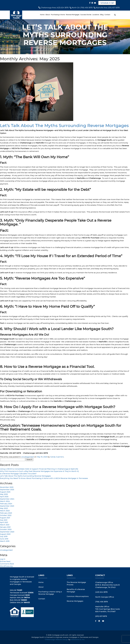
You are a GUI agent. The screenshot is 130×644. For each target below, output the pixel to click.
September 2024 (7, 499)
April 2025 (4, 497)
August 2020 (5, 534)
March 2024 (5, 501)
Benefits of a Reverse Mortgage (76, 591)
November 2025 (7, 487)
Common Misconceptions (78, 596)
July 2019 (4, 536)
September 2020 (7, 532)
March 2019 (5, 541)
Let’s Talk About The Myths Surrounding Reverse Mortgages (64, 125)
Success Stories (86, 15)
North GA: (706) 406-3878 (81, 8)
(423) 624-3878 (101, 592)
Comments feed (7, 564)
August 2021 (5, 518)
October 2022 (6, 515)
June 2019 (4, 539)
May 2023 (4, 508)
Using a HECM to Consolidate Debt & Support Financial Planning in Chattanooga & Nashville (39, 469)
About (48, 15)
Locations (96, 15)
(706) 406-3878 (101, 602)
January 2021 (5, 527)
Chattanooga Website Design (56, 639)
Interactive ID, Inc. (78, 639)
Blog (102, 15)
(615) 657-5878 (101, 616)
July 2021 (4, 520)
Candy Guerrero (57, 457)
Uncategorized (28, 457)
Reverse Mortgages (73, 15)
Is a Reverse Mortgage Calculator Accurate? (18, 474)
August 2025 (5, 492)
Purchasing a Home (58, 15)
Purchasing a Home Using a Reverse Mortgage (50, 593)
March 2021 (5, 525)
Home (42, 15)
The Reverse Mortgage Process (76, 583)
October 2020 (6, 529)
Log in (3, 559)
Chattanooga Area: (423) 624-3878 (54, 8)
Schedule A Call (107, 3)
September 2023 (7, 506)
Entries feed (5, 561)
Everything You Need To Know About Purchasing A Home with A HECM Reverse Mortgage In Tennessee (44, 478)
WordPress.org (6, 566)
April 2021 (4, 522)
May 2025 (4, 494)
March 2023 (5, 511)
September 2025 (7, 490)
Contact (107, 15)
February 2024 (6, 504)
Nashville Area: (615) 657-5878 (107, 8)
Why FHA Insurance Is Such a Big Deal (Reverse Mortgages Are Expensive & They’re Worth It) (39, 471)
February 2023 (6, 513)
